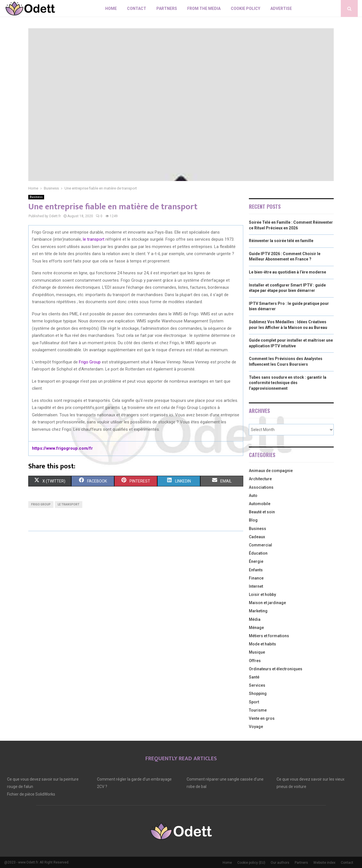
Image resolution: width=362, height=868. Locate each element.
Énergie (256, 561)
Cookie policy (245, 8)
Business (36, 197)
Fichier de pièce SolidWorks (31, 794)
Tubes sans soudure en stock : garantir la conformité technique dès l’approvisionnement (288, 383)
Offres (255, 661)
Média (255, 619)
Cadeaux (257, 537)
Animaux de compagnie (271, 471)
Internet (256, 586)
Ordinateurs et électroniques (276, 669)
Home (111, 8)
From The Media (204, 8)
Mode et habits (262, 644)
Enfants (256, 570)
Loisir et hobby (262, 595)
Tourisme (258, 710)
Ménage (256, 628)
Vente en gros (262, 718)
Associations (261, 487)
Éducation (258, 553)
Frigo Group (90, 362)
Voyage (256, 727)
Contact (137, 8)
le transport (94, 239)
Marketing (258, 611)
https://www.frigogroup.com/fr (62, 448)
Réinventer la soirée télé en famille (281, 241)
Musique (257, 652)
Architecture (260, 479)
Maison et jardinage (267, 603)
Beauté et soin (262, 512)
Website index (324, 863)
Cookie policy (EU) (251, 863)
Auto (253, 496)
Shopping (258, 693)
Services (257, 685)
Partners (167, 8)
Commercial (260, 545)
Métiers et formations (269, 636)
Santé (254, 677)
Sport (254, 702)
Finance (256, 578)
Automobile (260, 504)
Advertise (281, 8)
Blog (253, 520)
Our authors (280, 863)
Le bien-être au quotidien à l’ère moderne (287, 272)
